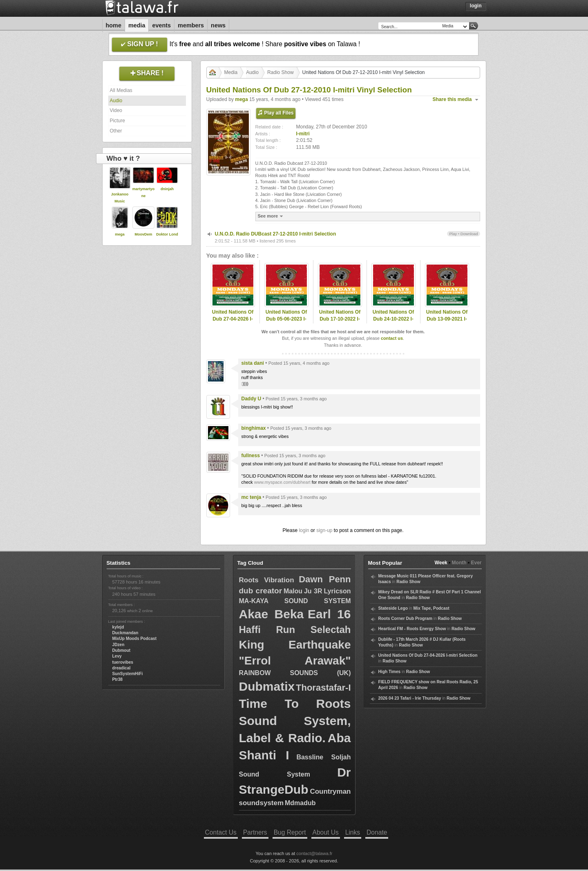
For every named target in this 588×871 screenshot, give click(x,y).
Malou (293, 591)
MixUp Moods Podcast (135, 639)
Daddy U (252, 399)
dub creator (261, 591)
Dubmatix (267, 686)
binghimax (254, 428)
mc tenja (252, 497)
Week (441, 563)
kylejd (118, 627)
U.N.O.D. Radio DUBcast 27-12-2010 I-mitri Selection (276, 234)
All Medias (121, 90)
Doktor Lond (167, 234)
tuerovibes (123, 662)
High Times (390, 672)
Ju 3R (313, 591)
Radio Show (281, 72)
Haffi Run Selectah (295, 630)
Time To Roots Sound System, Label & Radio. (295, 721)
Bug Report (290, 832)
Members (191, 25)
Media (137, 25)
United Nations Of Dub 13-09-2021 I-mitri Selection (447, 319)
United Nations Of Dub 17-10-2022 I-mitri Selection (340, 319)
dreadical (122, 668)
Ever (476, 563)
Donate (377, 832)
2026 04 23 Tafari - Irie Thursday (410, 698)
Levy (117, 656)
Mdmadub (300, 803)
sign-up (324, 530)
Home (114, 25)
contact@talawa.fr (314, 853)
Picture (117, 121)
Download (469, 234)
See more (272, 216)
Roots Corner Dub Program (405, 618)
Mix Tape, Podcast (431, 608)
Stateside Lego (393, 608)
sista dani (253, 363)
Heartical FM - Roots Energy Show (412, 629)
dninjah (167, 189)
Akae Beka (272, 614)
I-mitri (303, 134)
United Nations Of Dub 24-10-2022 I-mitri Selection (393, 319)
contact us (392, 338)
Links (353, 832)
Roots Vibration (267, 580)
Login (476, 6)
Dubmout (122, 650)
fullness (251, 456)
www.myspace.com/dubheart (282, 482)
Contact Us (221, 832)
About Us (326, 832)
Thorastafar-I (323, 688)
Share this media (452, 99)
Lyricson (337, 591)
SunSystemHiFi (128, 674)
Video (116, 110)
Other (116, 131)
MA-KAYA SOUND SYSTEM (295, 601)
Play (453, 234)
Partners (255, 832)
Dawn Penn (325, 579)
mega (120, 234)
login (304, 530)
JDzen (118, 645)
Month (459, 563)
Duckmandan (125, 633)
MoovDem (143, 234)
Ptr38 (117, 679)
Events (161, 25)
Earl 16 (329, 614)
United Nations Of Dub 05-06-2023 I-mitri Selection (286, 319)
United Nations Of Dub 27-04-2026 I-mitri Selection (233, 319)
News (218, 25)
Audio (116, 101)
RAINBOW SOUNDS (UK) (295, 673)
